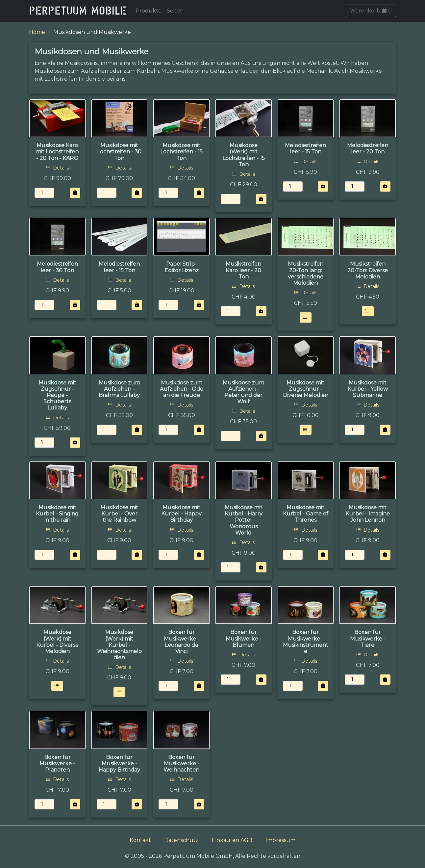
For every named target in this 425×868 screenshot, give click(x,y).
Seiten (175, 11)
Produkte (149, 11)
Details (57, 168)
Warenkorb (371, 11)
